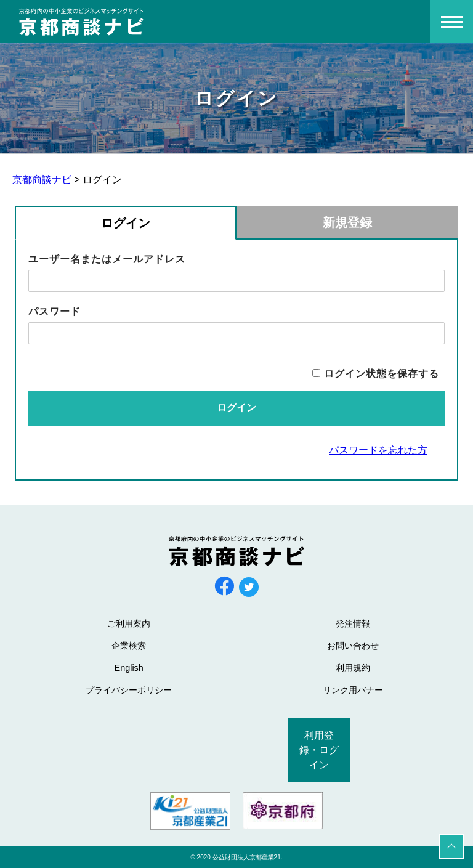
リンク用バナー (353, 690)
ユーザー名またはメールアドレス (107, 259)
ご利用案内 (129, 623)
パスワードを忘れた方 (378, 450)
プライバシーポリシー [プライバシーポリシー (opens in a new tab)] (129, 690)
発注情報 (353, 623)
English (129, 668)
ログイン (126, 223)
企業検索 (129, 646)
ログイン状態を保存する (382, 374)
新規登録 (347, 222)
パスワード (55, 311)
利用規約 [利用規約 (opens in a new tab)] (353, 668)
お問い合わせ (353, 646)
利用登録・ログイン (319, 750)
